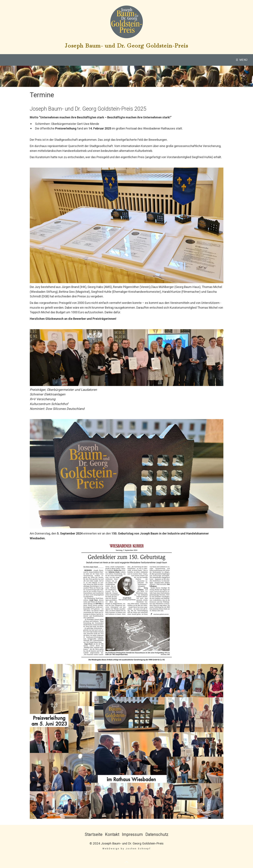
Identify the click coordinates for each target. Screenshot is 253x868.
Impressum (132, 834)
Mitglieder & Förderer (177, 60)
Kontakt (112, 834)
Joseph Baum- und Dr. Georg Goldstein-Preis (126, 46)
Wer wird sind (46, 60)
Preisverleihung (131, 60)
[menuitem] (47, 60)
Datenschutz (157, 834)
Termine (213, 60)
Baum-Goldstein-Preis (89, 60)
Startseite (94, 834)
